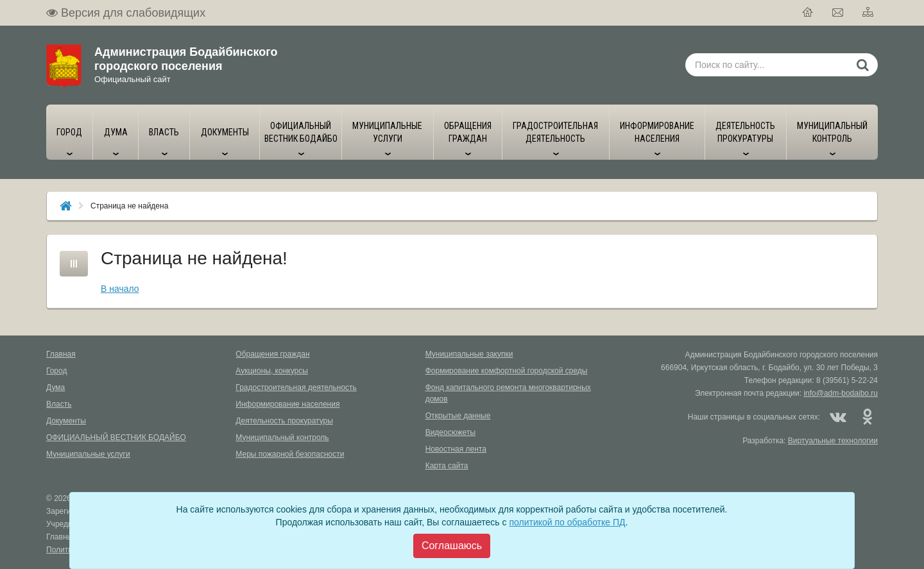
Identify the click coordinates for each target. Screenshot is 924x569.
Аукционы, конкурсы (272, 371)
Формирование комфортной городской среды (507, 371)
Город (56, 371)
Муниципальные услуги (88, 454)
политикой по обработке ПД (567, 522)
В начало (120, 289)
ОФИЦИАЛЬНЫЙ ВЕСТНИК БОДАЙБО (116, 437)
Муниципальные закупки (469, 354)
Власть (59, 404)
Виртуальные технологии (833, 441)
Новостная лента (456, 449)
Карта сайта (447, 466)
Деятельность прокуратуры (284, 421)
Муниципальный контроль (282, 437)
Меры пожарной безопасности (290, 454)
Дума (56, 387)
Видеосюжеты (450, 432)
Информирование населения (287, 404)
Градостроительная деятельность (296, 387)
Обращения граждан (272, 354)
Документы (66, 421)
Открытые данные (458, 416)
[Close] (452, 546)
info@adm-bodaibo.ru (841, 393)
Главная (61, 354)
